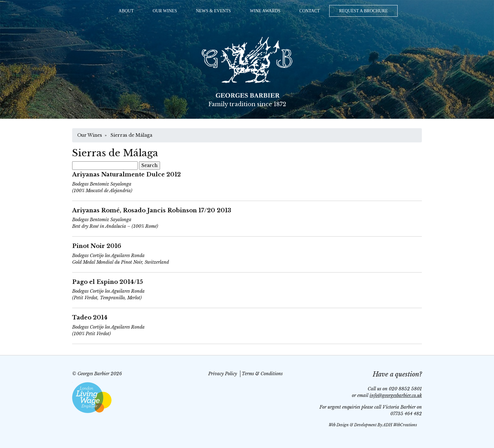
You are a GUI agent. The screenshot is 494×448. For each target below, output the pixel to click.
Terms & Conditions (262, 374)
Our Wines (165, 11)
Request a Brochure (363, 11)
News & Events (213, 11)
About (126, 11)
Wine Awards (265, 11)
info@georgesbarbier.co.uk (396, 395)
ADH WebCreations (400, 425)
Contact (310, 11)
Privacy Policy (223, 374)
